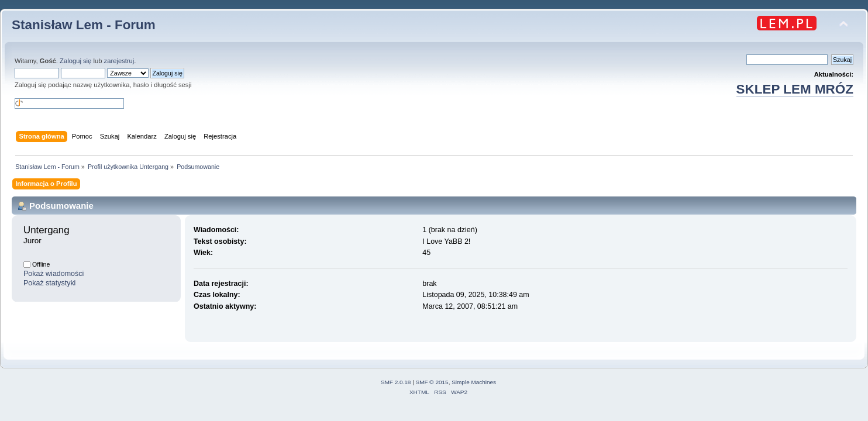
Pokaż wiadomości (54, 274)
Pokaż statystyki (49, 283)
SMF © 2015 (432, 382)
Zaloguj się (75, 61)
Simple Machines (474, 382)
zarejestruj (119, 61)
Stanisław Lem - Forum (84, 25)
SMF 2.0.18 (396, 382)
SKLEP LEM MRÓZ (795, 89)
